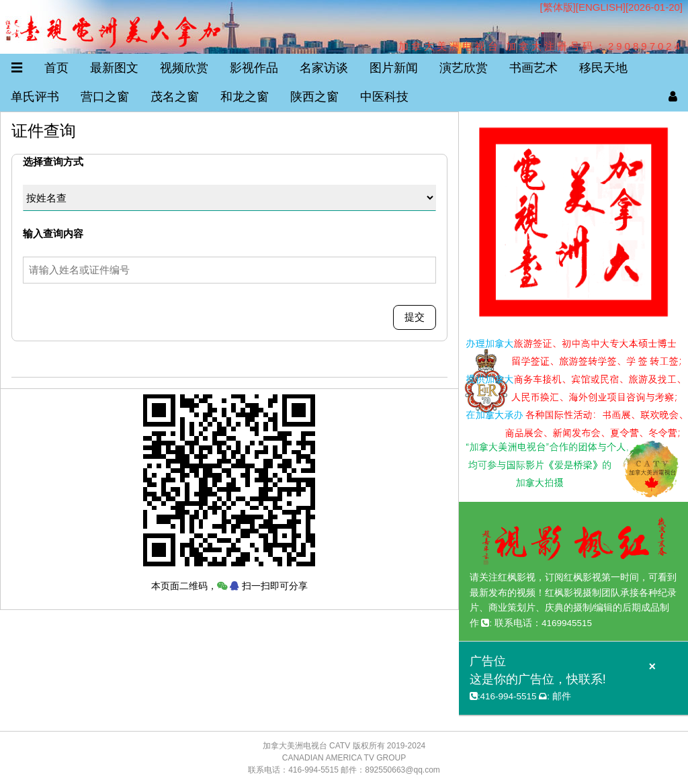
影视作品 (254, 68)
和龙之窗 (245, 97)
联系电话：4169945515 (543, 623)
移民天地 (603, 68)
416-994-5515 (508, 696)
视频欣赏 (184, 68)
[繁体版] (557, 7)
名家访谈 (324, 68)
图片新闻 (394, 68)
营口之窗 (105, 97)
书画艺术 (533, 68)
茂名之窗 (175, 97)
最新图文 (114, 68)
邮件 (562, 696)
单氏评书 (35, 97)
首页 (56, 68)
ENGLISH (601, 7)
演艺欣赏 (464, 68)
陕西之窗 (314, 97)
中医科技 (384, 97)
